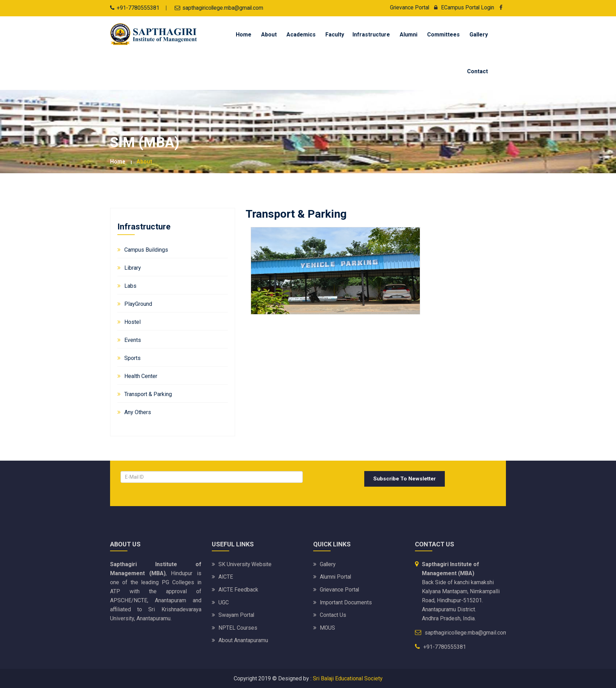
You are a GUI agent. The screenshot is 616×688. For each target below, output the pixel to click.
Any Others (138, 412)
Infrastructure (371, 34)
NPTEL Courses (238, 626)
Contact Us (333, 614)
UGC (224, 601)
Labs (130, 285)
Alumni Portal (336, 576)
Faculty (335, 34)
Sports (132, 357)
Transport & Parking (148, 393)
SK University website (246, 564)
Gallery (479, 34)
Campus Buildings (146, 249)
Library (133, 267)
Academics (301, 34)
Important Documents (346, 601)
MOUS (328, 626)
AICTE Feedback (239, 589)
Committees (443, 34)
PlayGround (138, 303)
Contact (477, 71)
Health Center (141, 375)
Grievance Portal (409, 7)
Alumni (409, 34)
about (145, 161)
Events (133, 339)
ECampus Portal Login (462, 7)
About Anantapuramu (243, 639)
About (269, 34)
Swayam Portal (237, 614)
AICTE (226, 576)
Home (244, 34)
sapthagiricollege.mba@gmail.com (224, 8)
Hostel (132, 321)
